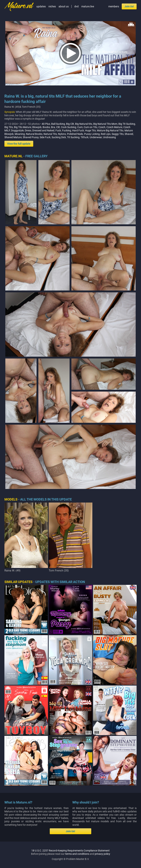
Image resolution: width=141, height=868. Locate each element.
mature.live (88, 6)
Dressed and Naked (43, 130)
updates (41, 6)
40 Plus (46, 124)
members (114, 6)
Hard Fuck (78, 130)
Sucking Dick (59, 137)
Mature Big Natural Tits (110, 130)
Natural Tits (50, 134)
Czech (102, 127)
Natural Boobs (34, 134)
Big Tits (9, 127)
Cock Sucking (69, 127)
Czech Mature (114, 127)
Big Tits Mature (23, 127)
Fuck (58, 130)
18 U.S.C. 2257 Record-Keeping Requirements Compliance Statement (70, 851)
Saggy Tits (118, 134)
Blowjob (37, 127)
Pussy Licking (92, 134)
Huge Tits (90, 130)
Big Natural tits (84, 124)
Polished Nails (75, 134)
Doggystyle (17, 130)
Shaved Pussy (31, 137)
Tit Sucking (73, 137)
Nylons (62, 134)
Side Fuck (45, 137)
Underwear (96, 137)
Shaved (129, 134)
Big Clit (70, 124)
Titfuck (85, 137)
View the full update (19, 144)
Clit (58, 127)
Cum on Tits (91, 127)
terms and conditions (77, 854)
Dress (28, 130)
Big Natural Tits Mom (105, 124)
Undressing (109, 137)
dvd (76, 6)
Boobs (46, 127)
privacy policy (102, 854)
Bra (53, 127)
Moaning (20, 134)
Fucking (67, 130)
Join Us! (129, 6)
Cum (80, 127)
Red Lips (106, 134)
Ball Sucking (58, 124)
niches (52, 6)
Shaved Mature (13, 137)
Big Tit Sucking (127, 124)
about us (64, 6)
